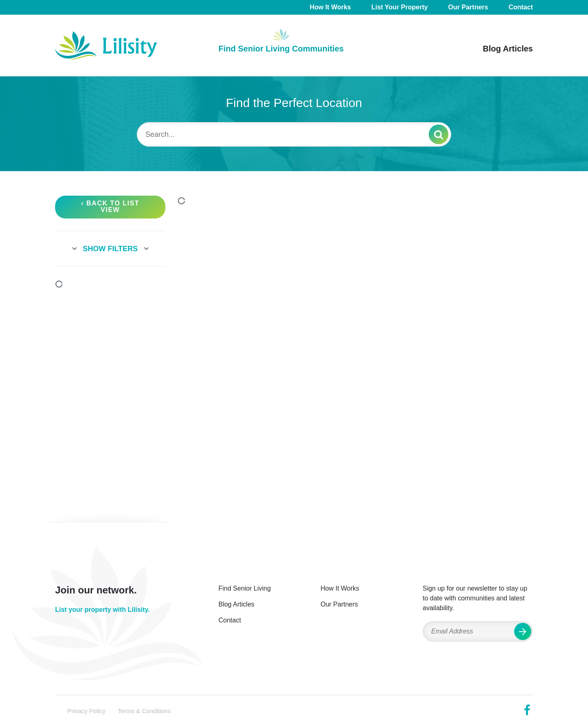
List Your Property (400, 7)
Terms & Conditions (144, 711)
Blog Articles (508, 49)
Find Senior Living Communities (281, 49)
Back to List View (113, 206)
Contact (521, 7)
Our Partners (468, 7)
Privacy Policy (86, 711)
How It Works (330, 7)
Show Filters (110, 249)
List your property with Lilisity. (102, 610)
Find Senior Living (245, 588)
